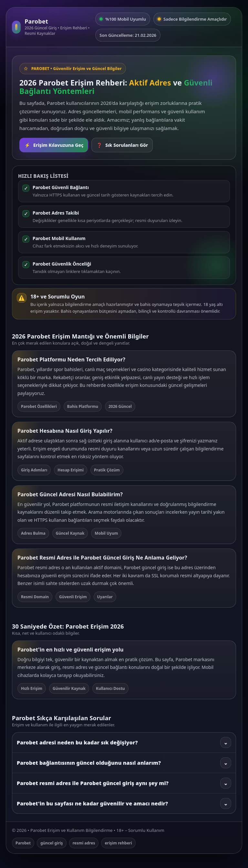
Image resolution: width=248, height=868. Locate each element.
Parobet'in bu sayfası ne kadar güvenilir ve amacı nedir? (124, 803)
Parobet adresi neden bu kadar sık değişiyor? (124, 742)
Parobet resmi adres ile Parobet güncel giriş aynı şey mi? (124, 783)
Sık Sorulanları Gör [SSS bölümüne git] (122, 145)
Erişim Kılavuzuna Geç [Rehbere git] (54, 145)
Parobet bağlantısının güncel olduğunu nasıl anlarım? (124, 763)
